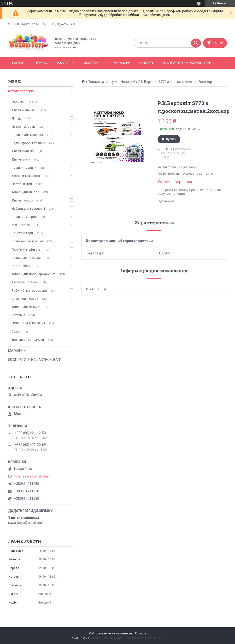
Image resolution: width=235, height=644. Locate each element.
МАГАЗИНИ (122, 63)
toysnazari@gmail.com (32, 476)
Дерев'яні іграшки (25, 282)
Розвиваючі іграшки (27, 258)
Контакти (146, 63)
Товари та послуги (103, 82)
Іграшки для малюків (27, 135)
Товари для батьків (26, 307)
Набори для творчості (28, 209)
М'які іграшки (22, 225)
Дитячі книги (21, 159)
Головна (19, 63)
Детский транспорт (26, 176)
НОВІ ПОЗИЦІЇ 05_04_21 (28, 323)
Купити (171, 139)
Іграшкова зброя (24, 217)
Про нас (41, 63)
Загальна (18, 315)
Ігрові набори (22, 266)
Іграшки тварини (24, 168)
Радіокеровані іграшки (28, 143)
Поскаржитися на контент (107, 638)
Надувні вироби (23, 127)
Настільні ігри (22, 184)
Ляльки (17, 118)
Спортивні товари (25, 299)
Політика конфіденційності (145, 638)
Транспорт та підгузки (28, 340)
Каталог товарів (21, 91)
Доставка (91, 63)
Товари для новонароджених (33, 274)
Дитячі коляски (23, 151)
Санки (16, 331)
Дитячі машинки (24, 110)
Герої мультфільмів (26, 250)
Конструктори (22, 233)
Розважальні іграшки (27, 241)
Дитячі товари (22, 200)
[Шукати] (196, 43)
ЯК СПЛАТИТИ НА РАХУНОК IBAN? (187, 63)
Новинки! (128, 82)
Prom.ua (141, 633)
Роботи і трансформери (29, 290)
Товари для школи (25, 192)
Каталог (63, 63)
